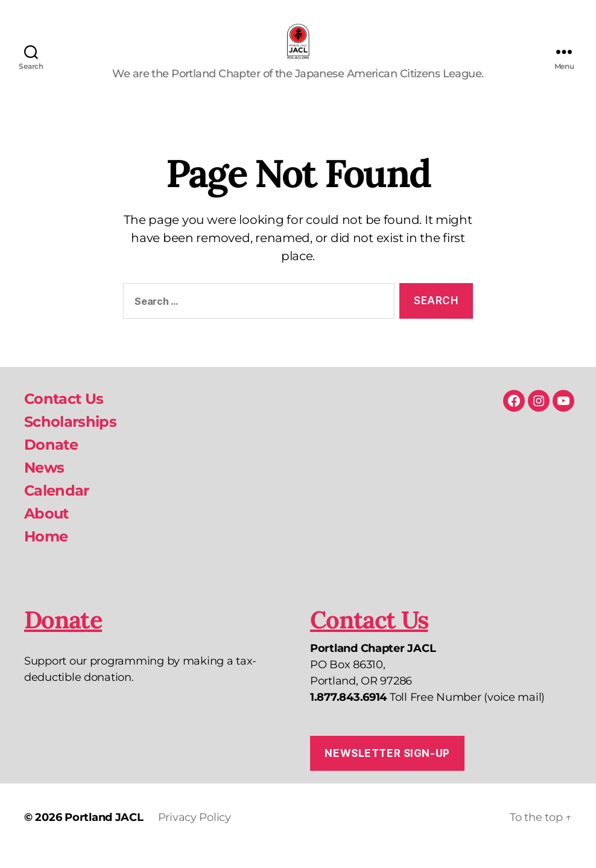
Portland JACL (104, 834)
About (46, 530)
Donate (51, 461)
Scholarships (70, 438)
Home (46, 553)
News (44, 484)
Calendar (57, 507)
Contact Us (64, 415)
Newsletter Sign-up (387, 769)
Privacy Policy (195, 834)
